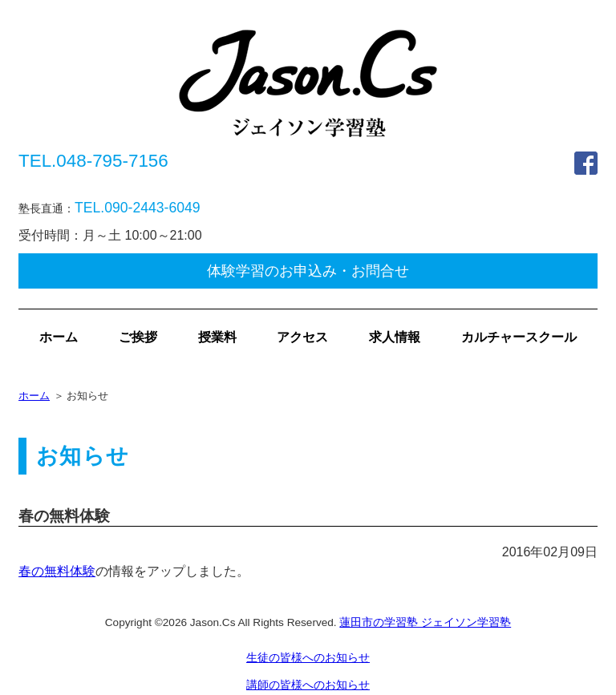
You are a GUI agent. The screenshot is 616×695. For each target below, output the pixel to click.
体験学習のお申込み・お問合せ (308, 271)
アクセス (302, 337)
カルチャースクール (519, 337)
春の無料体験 (57, 571)
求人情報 (395, 337)
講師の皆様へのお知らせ (308, 685)
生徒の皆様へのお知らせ (308, 658)
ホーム (59, 337)
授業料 (217, 337)
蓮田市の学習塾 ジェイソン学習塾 (425, 622)
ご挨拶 (138, 337)
